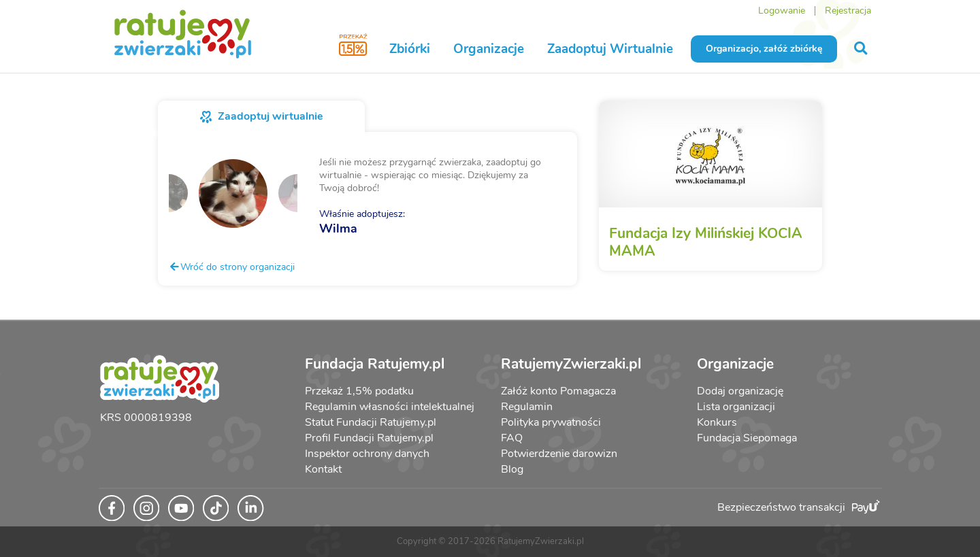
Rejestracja (848, 11)
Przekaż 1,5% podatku (359, 391)
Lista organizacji (736, 407)
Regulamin (527, 407)
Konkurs (717, 422)
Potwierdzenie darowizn (559, 454)
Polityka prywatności (551, 422)
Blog (512, 469)
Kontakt (323, 469)
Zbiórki (410, 49)
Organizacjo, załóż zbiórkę (764, 49)
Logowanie (782, 11)
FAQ (512, 438)
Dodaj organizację (740, 391)
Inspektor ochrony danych (367, 454)
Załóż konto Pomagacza (558, 391)
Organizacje (489, 49)
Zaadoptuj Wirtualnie (610, 49)
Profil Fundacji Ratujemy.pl (369, 438)
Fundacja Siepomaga (747, 438)
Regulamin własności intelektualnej (390, 407)
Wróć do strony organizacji (232, 267)
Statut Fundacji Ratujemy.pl (371, 422)
